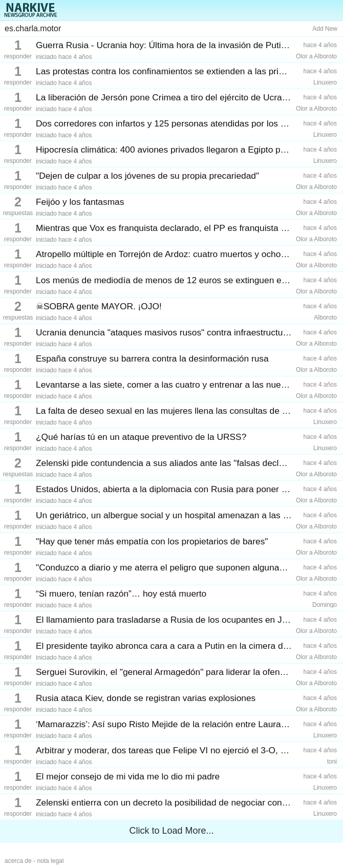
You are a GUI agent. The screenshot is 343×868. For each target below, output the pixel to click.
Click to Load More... (171, 831)
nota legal (50, 861)
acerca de (18, 861)
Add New (325, 29)
